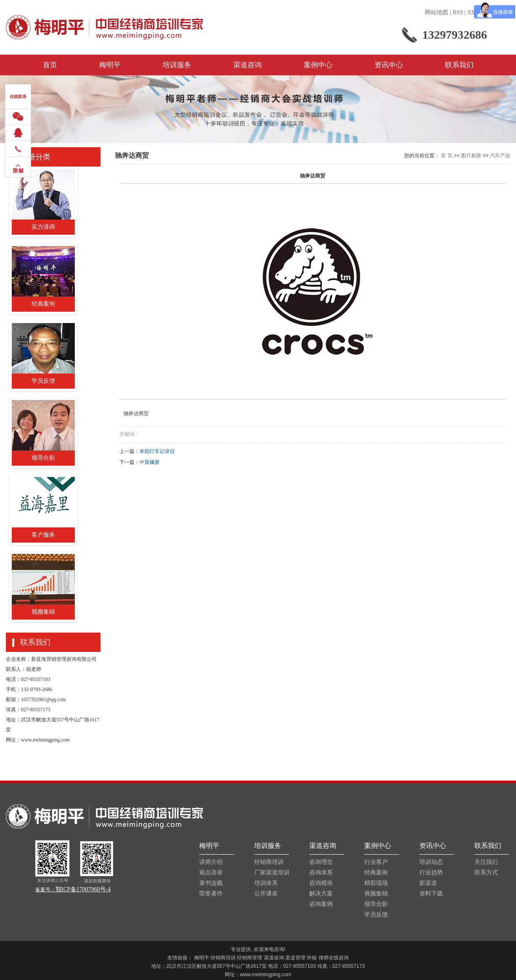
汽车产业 (500, 156)
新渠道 (428, 883)
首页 (50, 65)
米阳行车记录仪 (157, 451)
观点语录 (211, 873)
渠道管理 (295, 958)
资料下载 (431, 894)
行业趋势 (431, 873)
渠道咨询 (247, 65)
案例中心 (318, 65)
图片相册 (471, 156)
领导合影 (376, 904)
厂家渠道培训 (272, 873)
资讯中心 (389, 65)
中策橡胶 (150, 462)
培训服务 (177, 65)
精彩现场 (376, 883)
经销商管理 (250, 958)
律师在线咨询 (334, 958)
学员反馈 (376, 915)
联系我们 (459, 65)
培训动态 (431, 862)
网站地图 (437, 12)
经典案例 (376, 873)
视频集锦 (376, 894)
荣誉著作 (211, 894)
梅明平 (110, 65)
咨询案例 (321, 904)
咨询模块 (321, 883)
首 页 (446, 156)
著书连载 (211, 883)
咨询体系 (321, 873)
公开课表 (266, 894)
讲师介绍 (211, 862)
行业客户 (376, 862)
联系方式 (486, 873)
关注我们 (486, 862)
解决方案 (321, 894)
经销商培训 (269, 862)
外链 (312, 958)
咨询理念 (321, 862)
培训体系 (266, 883)
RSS (458, 12)
